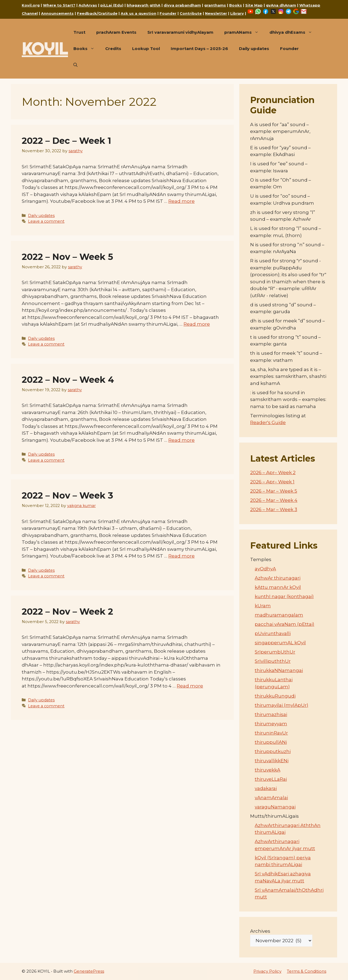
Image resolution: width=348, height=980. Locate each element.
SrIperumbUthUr (275, 652)
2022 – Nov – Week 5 (67, 257)
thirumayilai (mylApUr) (282, 705)
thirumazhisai (271, 714)
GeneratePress (89, 971)
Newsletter (216, 13)
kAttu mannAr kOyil (278, 587)
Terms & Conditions (307, 971)
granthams (215, 5)
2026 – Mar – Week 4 (274, 500)
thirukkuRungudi (275, 696)
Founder (168, 13)
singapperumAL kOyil (280, 643)
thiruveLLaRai (271, 779)
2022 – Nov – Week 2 (67, 612)
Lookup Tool (146, 49)
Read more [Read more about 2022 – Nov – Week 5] (197, 324)
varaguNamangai (275, 807)
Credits (113, 49)
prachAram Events (116, 32)
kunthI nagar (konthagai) (284, 596)
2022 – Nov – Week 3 (67, 495)
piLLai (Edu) (112, 5)
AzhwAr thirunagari (278, 578)
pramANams (244, 32)
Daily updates (254, 49)
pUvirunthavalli (273, 633)
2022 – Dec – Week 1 (66, 141)
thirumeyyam (271, 724)
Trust (79, 32)
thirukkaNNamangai (279, 670)
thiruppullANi (271, 742)
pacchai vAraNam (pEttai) (285, 624)
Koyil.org (31, 5)
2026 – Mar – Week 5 (274, 491)
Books (236, 5)
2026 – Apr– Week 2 (273, 472)
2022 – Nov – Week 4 (68, 380)
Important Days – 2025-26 (199, 49)
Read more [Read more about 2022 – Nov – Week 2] (190, 686)
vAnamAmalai (271, 798)
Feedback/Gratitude (97, 13)
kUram (263, 606)
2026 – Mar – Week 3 (274, 509)
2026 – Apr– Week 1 (272, 482)
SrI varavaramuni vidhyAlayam (180, 32)
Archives (260, 931)
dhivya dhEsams (293, 32)
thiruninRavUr (271, 733)
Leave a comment (46, 221)
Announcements (57, 13)
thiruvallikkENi (272, 761)
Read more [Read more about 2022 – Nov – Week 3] (181, 556)
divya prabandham (182, 5)
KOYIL (45, 49)
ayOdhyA (265, 569)
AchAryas (88, 5)
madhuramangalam (279, 615)
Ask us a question (139, 13)
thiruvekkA (268, 770)
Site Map (254, 5)
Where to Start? (59, 5)
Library (237, 13)
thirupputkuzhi (273, 751)
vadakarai (266, 788)
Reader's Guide (268, 422)
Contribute (191, 13)
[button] (75, 65)
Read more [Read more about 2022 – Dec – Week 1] (181, 201)
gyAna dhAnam (281, 5)
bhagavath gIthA (144, 5)
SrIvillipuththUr (273, 661)
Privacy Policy (267, 971)
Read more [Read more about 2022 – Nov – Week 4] (181, 440)
